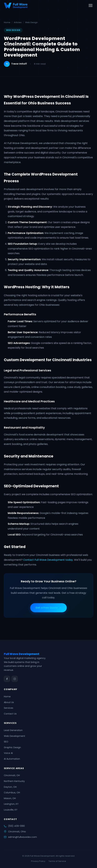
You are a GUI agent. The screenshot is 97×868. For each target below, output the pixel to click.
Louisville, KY (11, 810)
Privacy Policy (38, 861)
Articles (18, 22)
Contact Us (10, 714)
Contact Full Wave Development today (48, 560)
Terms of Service (57, 861)
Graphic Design (12, 747)
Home (7, 22)
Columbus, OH (12, 793)
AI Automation (12, 759)
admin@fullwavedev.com (22, 837)
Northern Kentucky (14, 781)
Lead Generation (13, 730)
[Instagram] (15, 679)
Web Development (15, 736)
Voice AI (8, 753)
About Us (9, 702)
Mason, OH (10, 798)
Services (9, 708)
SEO (6, 742)
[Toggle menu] (91, 5)
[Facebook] (7, 679)
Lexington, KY (11, 804)
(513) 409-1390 (16, 826)
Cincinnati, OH (12, 775)
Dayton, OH (10, 787)
